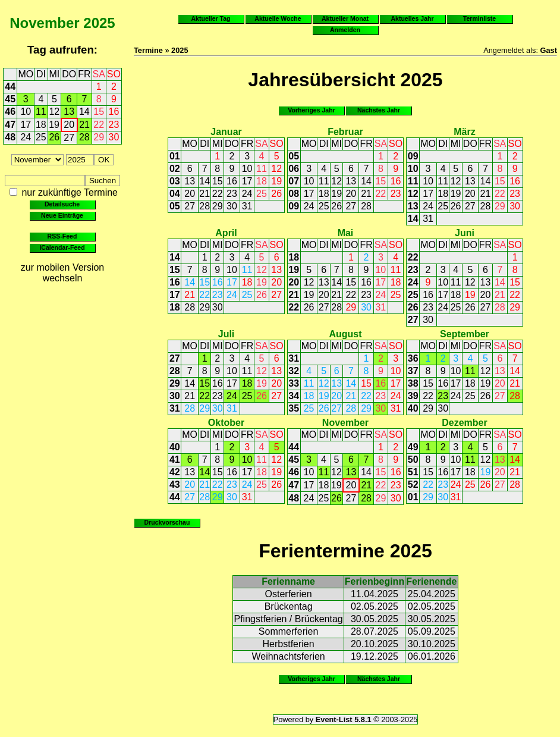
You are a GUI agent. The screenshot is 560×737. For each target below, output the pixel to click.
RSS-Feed (62, 236)
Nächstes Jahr (379, 110)
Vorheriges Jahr (312, 110)
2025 (99, 23)
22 (99, 125)
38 (413, 383)
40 (413, 408)
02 (175, 169)
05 (175, 206)
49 (413, 447)
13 (69, 112)
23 (114, 125)
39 (413, 396)
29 (99, 137)
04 (175, 194)
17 (26, 125)
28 (84, 137)
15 (99, 112)
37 (413, 371)
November (44, 23)
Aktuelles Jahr (412, 18)
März (464, 132)
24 (26, 137)
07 (294, 181)
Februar (345, 132)
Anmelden (345, 30)
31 (247, 206)
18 (41, 125)
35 (294, 408)
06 (294, 169)
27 (69, 138)
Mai (346, 233)
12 (54, 112)
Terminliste (479, 18)
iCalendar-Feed (62, 247)
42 (175, 472)
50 (413, 460)
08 (294, 194)
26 (54, 137)
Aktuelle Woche (278, 18)
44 (10, 87)
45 (10, 99)
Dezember (464, 423)
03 (175, 181)
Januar (226, 132)
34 (294, 396)
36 (413, 358)
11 (41, 112)
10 (26, 112)
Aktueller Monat (345, 18)
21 (84, 125)
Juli (226, 334)
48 (10, 137)
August (345, 334)
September (465, 334)
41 (175, 460)
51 (413, 472)
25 (41, 137)
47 (10, 125)
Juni (465, 233)
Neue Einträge (62, 215)
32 (294, 371)
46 (10, 112)
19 (54, 125)
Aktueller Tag (210, 18)
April (226, 233)
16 (114, 112)
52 (413, 484)
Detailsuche (62, 204)
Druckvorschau (167, 522)
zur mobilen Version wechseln (63, 273)
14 (84, 112)
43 (175, 484)
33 (294, 383)
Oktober (226, 423)
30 (114, 137)
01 (175, 156)
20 (69, 125)
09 (294, 206)
